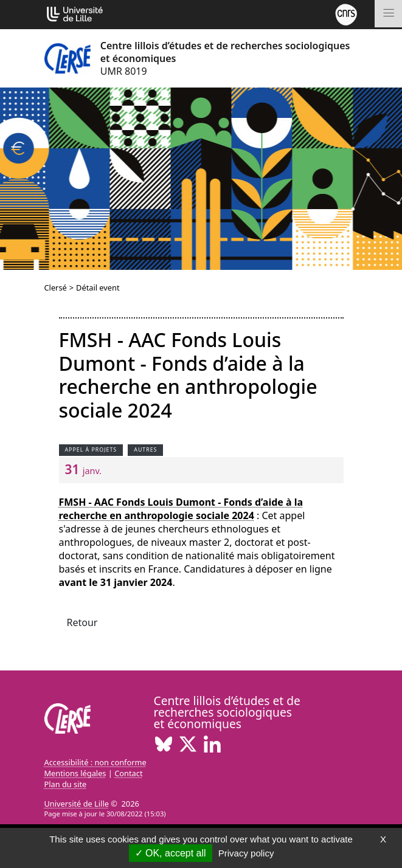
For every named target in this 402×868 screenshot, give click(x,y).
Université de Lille (77, 804)
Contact (128, 773)
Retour (82, 622)
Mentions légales (75, 773)
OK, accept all (171, 853)
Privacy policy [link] (246, 853)
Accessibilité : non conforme (95, 762)
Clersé (56, 288)
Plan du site (66, 784)
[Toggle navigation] (388, 14)
